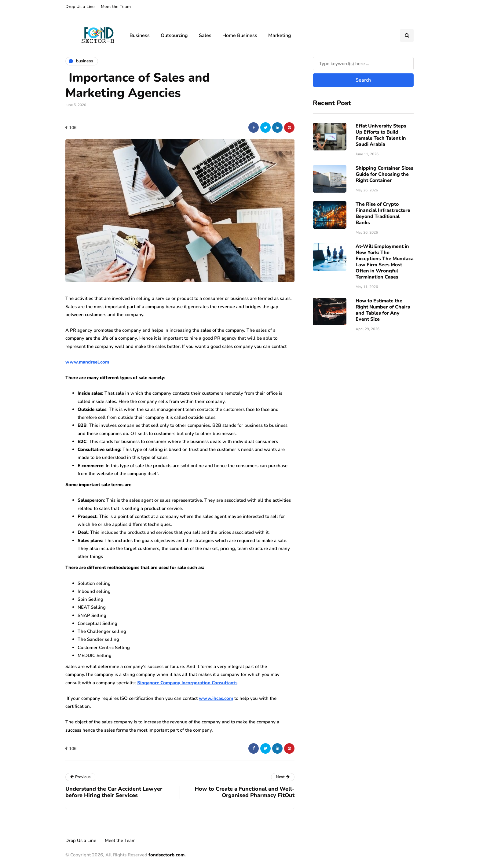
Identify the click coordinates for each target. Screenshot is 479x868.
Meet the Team (116, 7)
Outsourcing (174, 35)
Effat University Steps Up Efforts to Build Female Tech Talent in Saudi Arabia (381, 135)
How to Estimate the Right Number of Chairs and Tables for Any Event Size (383, 310)
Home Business (240, 35)
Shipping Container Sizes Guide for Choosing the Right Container (384, 174)
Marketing (280, 35)
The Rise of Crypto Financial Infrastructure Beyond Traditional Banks (383, 213)
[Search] (363, 64)
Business (140, 35)
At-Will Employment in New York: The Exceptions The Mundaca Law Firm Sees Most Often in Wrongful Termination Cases (385, 262)
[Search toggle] (407, 35)
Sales (205, 35)
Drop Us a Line (80, 7)
